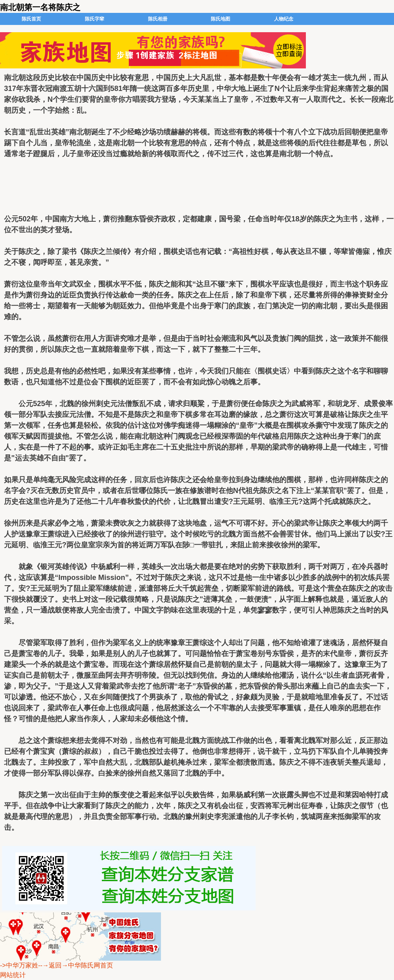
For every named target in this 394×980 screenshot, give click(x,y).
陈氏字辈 (95, 19)
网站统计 (13, 975)
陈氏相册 (158, 19)
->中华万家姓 (19, 965)
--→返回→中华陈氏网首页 (76, 965)
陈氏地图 (221, 19)
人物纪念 (284, 19)
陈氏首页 (31, 19)
